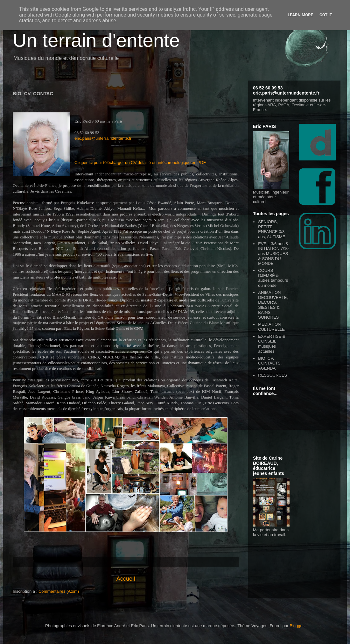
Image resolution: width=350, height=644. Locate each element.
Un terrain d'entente (96, 40)
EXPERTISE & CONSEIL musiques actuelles (272, 344)
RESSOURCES (273, 375)
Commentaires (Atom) (59, 591)
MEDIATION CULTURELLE (271, 327)
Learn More (300, 15)
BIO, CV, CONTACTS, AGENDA (270, 363)
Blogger (297, 626)
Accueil (126, 579)
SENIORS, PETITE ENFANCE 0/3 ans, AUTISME (272, 229)
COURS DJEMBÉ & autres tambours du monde (273, 278)
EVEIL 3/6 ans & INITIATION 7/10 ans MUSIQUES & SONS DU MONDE (273, 254)
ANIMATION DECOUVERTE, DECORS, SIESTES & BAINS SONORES (273, 305)
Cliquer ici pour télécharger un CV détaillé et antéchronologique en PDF (140, 163)
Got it (326, 15)
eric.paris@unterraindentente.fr (103, 138)
